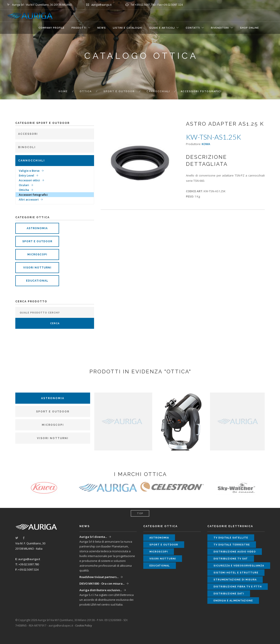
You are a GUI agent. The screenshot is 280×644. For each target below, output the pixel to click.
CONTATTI (193, 28)
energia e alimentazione (233, 601)
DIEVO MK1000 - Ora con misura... (102, 583)
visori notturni (37, 268)
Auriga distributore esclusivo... (101, 590)
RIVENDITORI (220, 28)
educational (37, 281)
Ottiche (24, 190)
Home (63, 91)
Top (140, 513)
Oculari (24, 185)
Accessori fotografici (33, 195)
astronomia (37, 228)
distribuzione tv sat (231, 559)
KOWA (206, 144)
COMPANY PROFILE (52, 28)
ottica (86, 91)
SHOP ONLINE (249, 28)
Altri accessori (29, 199)
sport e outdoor (37, 241)
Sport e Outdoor (119, 91)
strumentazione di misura (235, 580)
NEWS (102, 28)
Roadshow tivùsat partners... (99, 577)
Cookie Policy (84, 626)
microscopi (37, 254)
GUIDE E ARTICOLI (162, 28)
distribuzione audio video (235, 552)
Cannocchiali (158, 91)
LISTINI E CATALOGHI (128, 28)
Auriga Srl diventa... (93, 537)
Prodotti (79, 28)
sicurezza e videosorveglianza (239, 566)
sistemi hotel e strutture (236, 573)
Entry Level (26, 175)
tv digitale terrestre (232, 545)
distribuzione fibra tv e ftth (238, 587)
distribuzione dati (229, 594)
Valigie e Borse (29, 171)
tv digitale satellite (231, 538)
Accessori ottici (29, 180)
